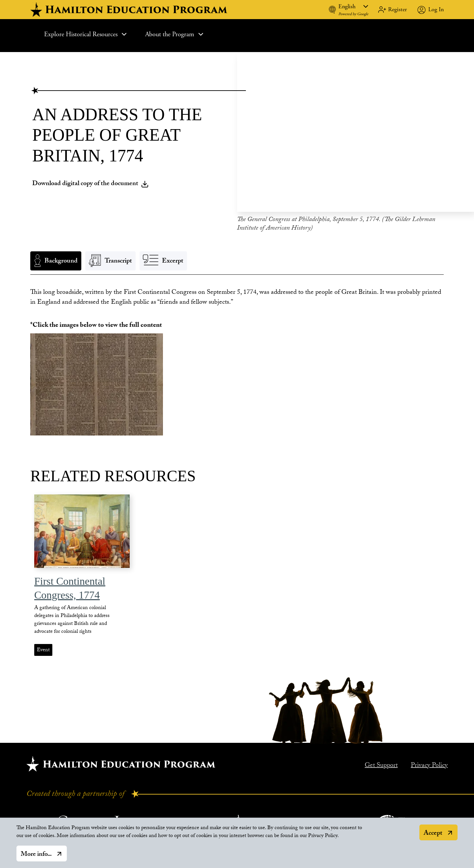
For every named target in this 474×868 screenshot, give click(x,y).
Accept (433, 834)
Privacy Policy (429, 764)
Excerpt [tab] (173, 260)
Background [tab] (61, 260)
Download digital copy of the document (91, 182)
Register (397, 9)
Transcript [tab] (118, 260)
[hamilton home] (130, 10)
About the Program (175, 34)
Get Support (381, 764)
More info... (36, 855)
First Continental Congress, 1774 (70, 586)
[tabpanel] (237, 296)
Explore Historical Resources (86, 34)
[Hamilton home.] (121, 762)
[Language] (353, 6)
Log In (436, 9)
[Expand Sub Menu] (124, 34)
